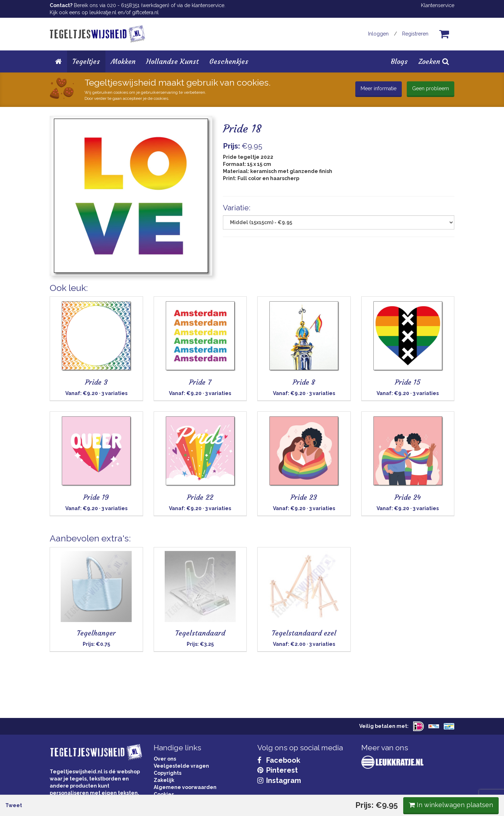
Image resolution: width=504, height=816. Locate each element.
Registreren (415, 34)
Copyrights (168, 773)
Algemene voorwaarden (185, 787)
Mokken (123, 61)
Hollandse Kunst (172, 61)
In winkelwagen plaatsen (401, 294)
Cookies (164, 794)
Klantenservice (438, 5)
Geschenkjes (229, 61)
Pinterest (278, 770)
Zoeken (434, 61)
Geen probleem (431, 88)
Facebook (279, 760)
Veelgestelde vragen (181, 766)
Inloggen (378, 34)
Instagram (279, 780)
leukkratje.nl (103, 12)
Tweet (63, 294)
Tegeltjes (86, 61)
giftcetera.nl (145, 12)
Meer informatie (379, 88)
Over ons (165, 759)
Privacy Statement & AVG (185, 801)
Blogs (399, 61)
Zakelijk (164, 780)
